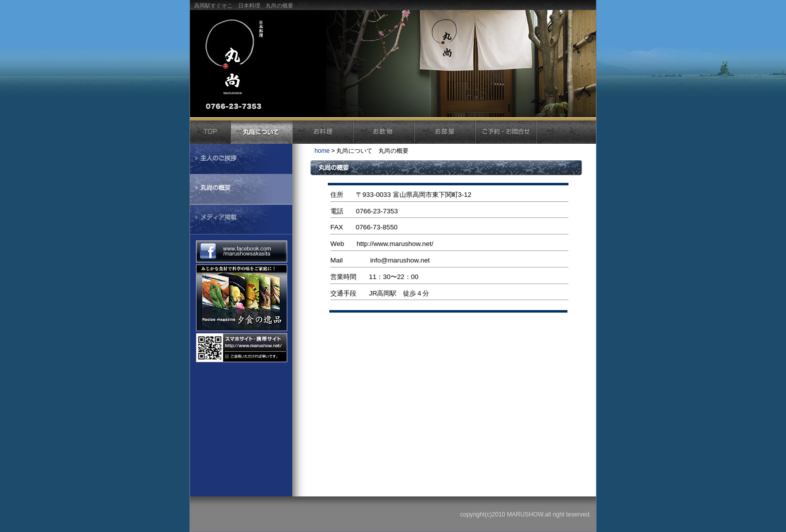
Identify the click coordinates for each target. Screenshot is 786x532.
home (322, 151)
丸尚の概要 (241, 190)
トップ (211, 132)
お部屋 (445, 132)
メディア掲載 (241, 220)
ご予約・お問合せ (506, 132)
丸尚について (262, 132)
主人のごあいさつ (241, 159)
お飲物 (384, 132)
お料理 (323, 132)
